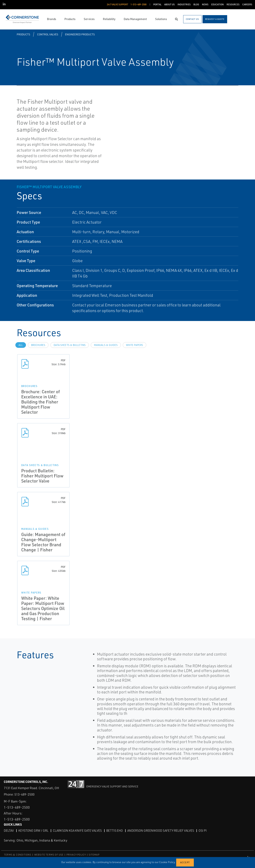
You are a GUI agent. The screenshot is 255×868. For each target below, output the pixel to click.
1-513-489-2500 (17, 807)
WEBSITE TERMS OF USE (49, 855)
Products (23, 34)
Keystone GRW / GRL (33, 831)
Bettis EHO (115, 831)
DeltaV (9, 831)
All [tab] (21, 345)
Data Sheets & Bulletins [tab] (70, 345)
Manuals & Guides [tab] (106, 345)
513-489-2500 (24, 794)
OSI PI (203, 831)
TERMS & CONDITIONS (18, 855)
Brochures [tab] (38, 345)
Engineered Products (80, 34)
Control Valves (48, 34)
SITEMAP (94, 855)
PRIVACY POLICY (76, 855)
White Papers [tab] (135, 345)
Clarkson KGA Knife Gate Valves (77, 831)
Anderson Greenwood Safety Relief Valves (161, 831)
